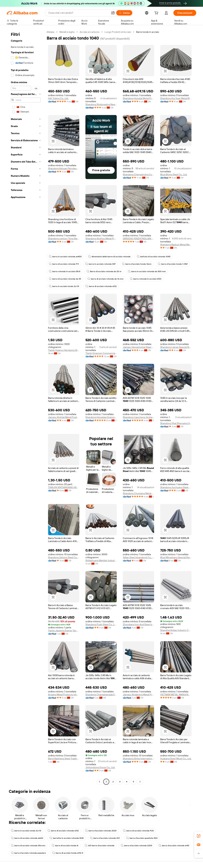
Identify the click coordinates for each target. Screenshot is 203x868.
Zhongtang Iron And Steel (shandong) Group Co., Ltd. (138, 624)
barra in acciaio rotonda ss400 (65, 257)
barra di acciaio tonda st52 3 (68, 853)
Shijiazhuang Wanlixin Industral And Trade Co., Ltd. (101, 560)
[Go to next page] (140, 782)
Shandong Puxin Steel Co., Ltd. (101, 624)
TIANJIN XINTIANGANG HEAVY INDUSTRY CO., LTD (64, 487)
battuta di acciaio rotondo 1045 (154, 257)
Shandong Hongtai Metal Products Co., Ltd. (138, 98)
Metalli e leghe (67, 32)
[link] (199, 836)
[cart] (157, 13)
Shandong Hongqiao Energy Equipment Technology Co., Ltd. (101, 417)
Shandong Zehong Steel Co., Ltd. (64, 557)
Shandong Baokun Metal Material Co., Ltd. (176, 245)
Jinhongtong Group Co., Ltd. (100, 767)
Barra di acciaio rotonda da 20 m (104, 271)
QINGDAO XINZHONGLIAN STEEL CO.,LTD (138, 238)
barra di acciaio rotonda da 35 (65, 279)
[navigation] (26, 407)
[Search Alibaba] (78, 13)
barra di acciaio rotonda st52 (101, 286)
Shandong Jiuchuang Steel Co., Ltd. (176, 487)
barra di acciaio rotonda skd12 (27, 838)
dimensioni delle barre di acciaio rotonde (109, 257)
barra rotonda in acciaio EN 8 (65, 271)
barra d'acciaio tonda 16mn (137, 264)
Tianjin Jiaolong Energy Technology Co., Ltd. (64, 631)
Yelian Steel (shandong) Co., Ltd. (138, 557)
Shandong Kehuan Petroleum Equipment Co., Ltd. (64, 168)
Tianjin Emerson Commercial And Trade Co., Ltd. (101, 353)
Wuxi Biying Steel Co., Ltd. (174, 174)
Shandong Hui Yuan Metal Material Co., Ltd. (176, 98)
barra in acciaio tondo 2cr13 (64, 286)
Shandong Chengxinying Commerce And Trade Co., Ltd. (138, 174)
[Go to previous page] (99, 782)
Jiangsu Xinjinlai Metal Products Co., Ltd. (64, 417)
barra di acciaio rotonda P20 (138, 831)
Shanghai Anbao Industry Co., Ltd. (176, 630)
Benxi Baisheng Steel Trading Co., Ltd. (64, 759)
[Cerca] (124, 13)
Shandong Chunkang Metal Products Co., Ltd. (138, 493)
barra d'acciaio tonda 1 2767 (173, 264)
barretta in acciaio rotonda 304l (67, 838)
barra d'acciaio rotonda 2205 (136, 846)
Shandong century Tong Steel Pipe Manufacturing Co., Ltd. (64, 238)
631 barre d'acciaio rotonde (100, 846)
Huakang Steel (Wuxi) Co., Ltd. (176, 759)
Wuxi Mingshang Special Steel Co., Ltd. (176, 557)
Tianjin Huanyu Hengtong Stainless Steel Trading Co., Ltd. (64, 350)
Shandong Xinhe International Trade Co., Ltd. (138, 759)
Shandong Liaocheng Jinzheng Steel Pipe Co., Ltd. (138, 417)
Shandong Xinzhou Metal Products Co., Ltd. (101, 238)
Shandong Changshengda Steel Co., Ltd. (101, 695)
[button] (113, 13)
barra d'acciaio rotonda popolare (28, 853)
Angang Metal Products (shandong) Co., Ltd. (64, 695)
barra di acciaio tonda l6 (65, 846)
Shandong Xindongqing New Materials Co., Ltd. (101, 104)
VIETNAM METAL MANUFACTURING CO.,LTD (176, 695)
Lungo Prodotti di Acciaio (118, 32)
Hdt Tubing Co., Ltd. (58, 98)
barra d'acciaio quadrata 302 (142, 838)
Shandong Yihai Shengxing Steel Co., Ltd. (176, 423)
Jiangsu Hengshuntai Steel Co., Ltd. (138, 347)
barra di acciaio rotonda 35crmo (28, 846)
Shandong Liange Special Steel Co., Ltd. (176, 347)
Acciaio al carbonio (90, 32)
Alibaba (50, 32)
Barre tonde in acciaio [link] (148, 32)
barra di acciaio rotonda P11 (64, 264)
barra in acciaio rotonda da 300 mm (147, 271)
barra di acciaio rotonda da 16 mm (105, 279)
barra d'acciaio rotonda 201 (105, 838)
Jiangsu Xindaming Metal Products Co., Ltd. (138, 695)
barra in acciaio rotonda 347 (100, 264)
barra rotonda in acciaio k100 (146, 279)
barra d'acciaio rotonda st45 (174, 846)
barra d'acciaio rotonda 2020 (101, 831)
